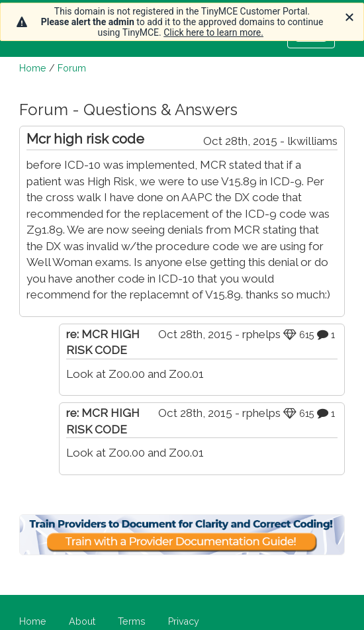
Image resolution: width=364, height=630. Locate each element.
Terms (132, 621)
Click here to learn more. (213, 32)
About (82, 621)
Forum (72, 68)
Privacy (184, 621)
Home (33, 68)
